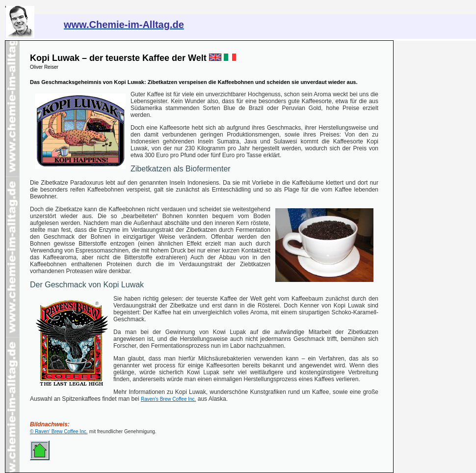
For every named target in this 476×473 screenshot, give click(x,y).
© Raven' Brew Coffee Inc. (59, 431)
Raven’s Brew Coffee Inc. (168, 399)
